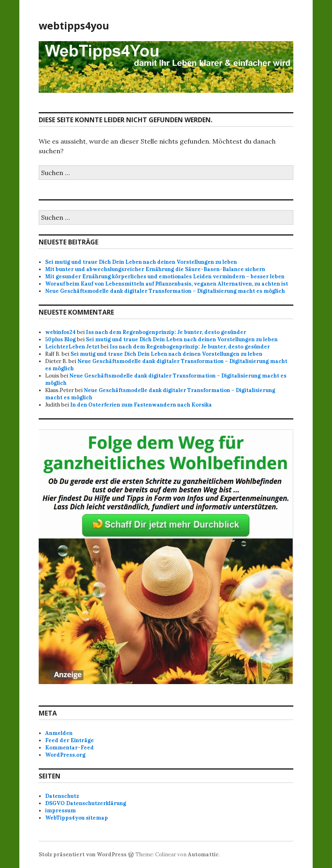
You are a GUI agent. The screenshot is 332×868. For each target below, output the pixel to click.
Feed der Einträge (70, 740)
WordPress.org (65, 755)
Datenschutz (62, 796)
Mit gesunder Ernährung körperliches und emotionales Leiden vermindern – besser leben (165, 276)
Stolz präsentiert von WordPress (83, 854)
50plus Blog (60, 339)
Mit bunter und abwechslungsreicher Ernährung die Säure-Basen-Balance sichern (155, 269)
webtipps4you (74, 25)
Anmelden (59, 733)
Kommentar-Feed (70, 748)
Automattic (203, 854)
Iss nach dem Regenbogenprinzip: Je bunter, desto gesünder (166, 332)
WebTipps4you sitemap (77, 818)
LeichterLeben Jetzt (72, 347)
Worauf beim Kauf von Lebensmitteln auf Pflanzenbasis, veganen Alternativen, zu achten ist (167, 284)
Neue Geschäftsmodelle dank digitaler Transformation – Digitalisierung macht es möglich (165, 291)
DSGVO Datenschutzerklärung (86, 803)
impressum (60, 811)
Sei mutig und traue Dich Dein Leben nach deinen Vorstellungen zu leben (141, 262)
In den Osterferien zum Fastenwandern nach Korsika (141, 405)
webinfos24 (60, 332)
